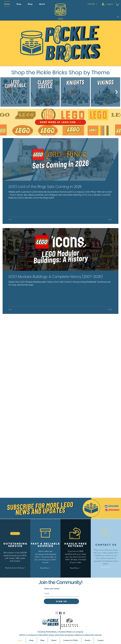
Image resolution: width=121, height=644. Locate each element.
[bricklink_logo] (64, 613)
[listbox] (92, 4)
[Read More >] (45, 568)
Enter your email (52, 589)
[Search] (100, 17)
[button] (92, 4)
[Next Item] (117, 92)
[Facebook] (60, 613)
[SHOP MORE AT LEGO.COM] (60, 122)
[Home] (60, 18)
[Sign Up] (61, 601)
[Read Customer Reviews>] (15, 568)
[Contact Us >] (106, 567)
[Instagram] (57, 613)
